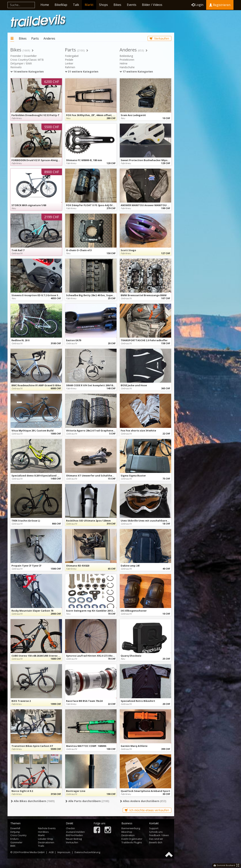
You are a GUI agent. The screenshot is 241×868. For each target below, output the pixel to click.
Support (154, 828)
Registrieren (220, 5)
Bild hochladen (74, 835)
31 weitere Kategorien (82, 72)
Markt (89, 5)
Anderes (49, 38)
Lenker (69, 63)
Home (45, 5)
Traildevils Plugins (132, 842)
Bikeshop (127, 832)
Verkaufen (159, 38)
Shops (103, 5)
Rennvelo (16, 67)
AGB (51, 852)
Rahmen (70, 67)
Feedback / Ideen (159, 835)
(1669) (32, 801)
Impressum (64, 852)
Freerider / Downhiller (24, 56)
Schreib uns (156, 832)
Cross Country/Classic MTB (27, 60)
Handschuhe (127, 67)
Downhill (15, 828)
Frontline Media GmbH (32, 852)
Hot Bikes (43, 832)
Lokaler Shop (46, 839)
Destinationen (46, 842)
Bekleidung (126, 56)
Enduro (14, 839)
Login (197, 5)
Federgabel (72, 56)
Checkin (70, 828)
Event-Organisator (132, 839)
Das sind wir (156, 839)
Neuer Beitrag (74, 839)
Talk (76, 5)
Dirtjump (15, 832)
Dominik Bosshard (224, 865)
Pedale (69, 60)
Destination (128, 835)
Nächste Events (47, 828)
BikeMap (61, 5)
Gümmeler (16, 842)
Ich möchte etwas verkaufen (147, 810)
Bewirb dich (156, 842)
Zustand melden (75, 832)
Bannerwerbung (131, 828)
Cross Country (18, 835)
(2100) (87, 801)
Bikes (117, 5)
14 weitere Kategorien (27, 72)
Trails (41, 846)
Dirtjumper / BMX (21, 63)
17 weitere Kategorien (136, 72)
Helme (124, 63)
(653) (143, 801)
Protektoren (127, 60)
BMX (13, 846)
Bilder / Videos (152, 5)
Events (132, 5)
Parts (35, 38)
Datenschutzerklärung (87, 852)
